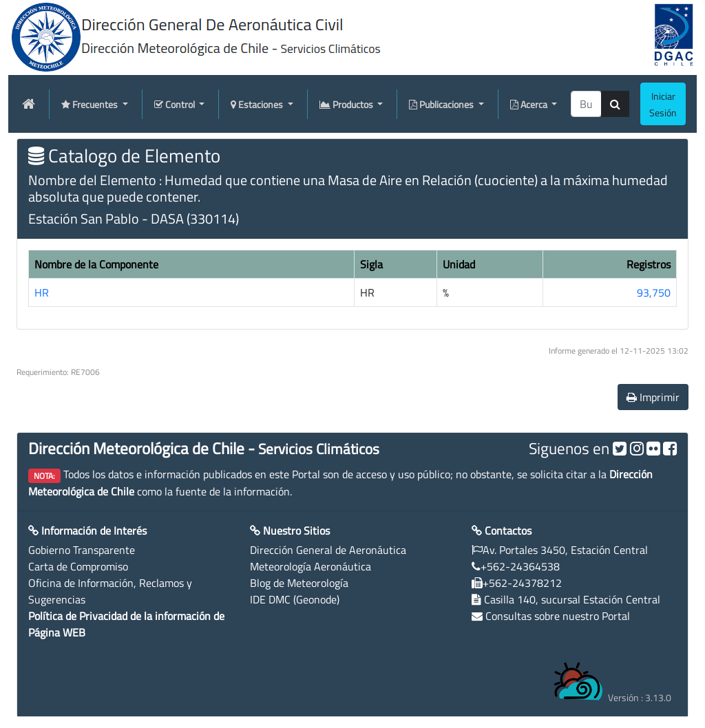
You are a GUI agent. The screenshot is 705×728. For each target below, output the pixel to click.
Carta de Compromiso (78, 566)
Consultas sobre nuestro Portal (558, 616)
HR (42, 292)
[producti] (586, 104)
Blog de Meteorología (299, 583)
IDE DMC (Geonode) (295, 599)
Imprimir (653, 397)
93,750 (654, 292)
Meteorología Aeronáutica (311, 566)
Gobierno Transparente (82, 550)
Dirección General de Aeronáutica (328, 550)
